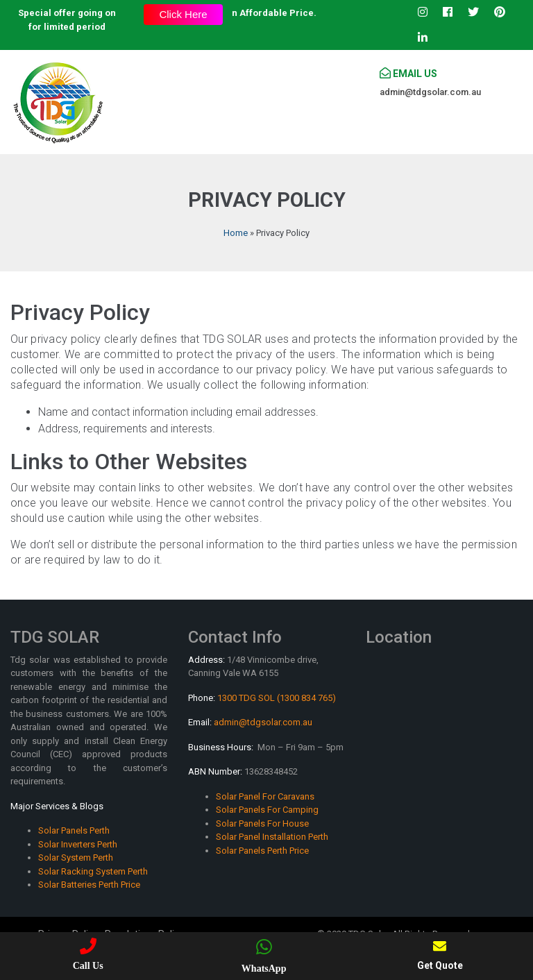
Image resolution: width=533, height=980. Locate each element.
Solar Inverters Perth (78, 844)
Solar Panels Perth (74, 830)
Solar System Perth (76, 857)
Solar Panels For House (262, 823)
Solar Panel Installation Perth (272, 837)
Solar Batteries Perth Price (89, 885)
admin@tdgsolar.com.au (430, 92)
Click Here (183, 14)
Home (236, 233)
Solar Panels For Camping (267, 810)
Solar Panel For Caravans (265, 796)
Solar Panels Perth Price (262, 851)
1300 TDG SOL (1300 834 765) (277, 698)
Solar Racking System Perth (93, 871)
